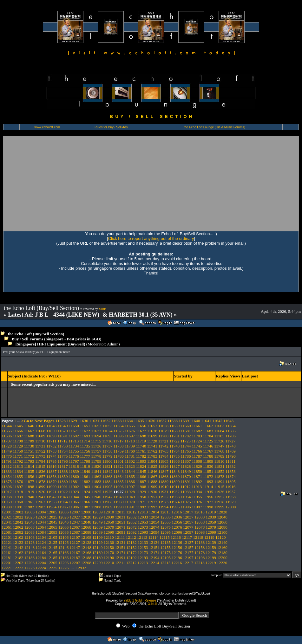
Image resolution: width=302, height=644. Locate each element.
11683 (208, 431)
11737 (108, 446)
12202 (18, 563)
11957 (219, 497)
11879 (51, 482)
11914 (208, 487)
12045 (52, 522)
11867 (152, 477)
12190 (109, 558)
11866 (141, 477)
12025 (52, 517)
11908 (141, 487)
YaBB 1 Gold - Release (140, 600)
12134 (154, 542)
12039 (211, 517)
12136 (177, 542)
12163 (30, 553)
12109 (98, 537)
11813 (18, 466)
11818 (74, 466)
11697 (130, 436)
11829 (197, 466)
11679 (163, 431)
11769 (231, 451)
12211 (120, 563)
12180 (222, 553)
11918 (18, 492)
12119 (209, 537)
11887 (141, 482)
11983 (40, 507)
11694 (96, 436)
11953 (174, 497)
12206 (64, 563)
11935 (208, 492)
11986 (74, 507)
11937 (230, 492)
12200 (222, 558)
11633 (116, 421)
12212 (131, 563)
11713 (74, 441)
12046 (64, 522)
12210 (109, 563)
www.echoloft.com (47, 127)
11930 (152, 492)
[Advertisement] (151, 184)
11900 (51, 487)
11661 (197, 426)
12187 (75, 558)
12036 (177, 517)
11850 (197, 471)
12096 (177, 532)
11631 (94, 421)
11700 (163, 436)
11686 (7, 436)
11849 (186, 471)
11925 (96, 492)
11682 (197, 431)
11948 (119, 497)
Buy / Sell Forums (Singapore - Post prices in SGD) (57, 339)
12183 (30, 558)
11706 (231, 436)
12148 (86, 547)
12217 (188, 563)
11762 (152, 451)
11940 (29, 497)
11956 (208, 497)
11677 (141, 431)
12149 (98, 547)
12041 (7, 522)
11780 (119, 456)
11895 (231, 482)
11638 (173, 421)
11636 (150, 421)
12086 (64, 532)
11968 (108, 502)
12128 (86, 542)
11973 (163, 502)
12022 (18, 517)
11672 (85, 431)
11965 (74, 502)
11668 (40, 431)
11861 (85, 477)
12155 (166, 547)
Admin (113, 344)
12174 (154, 553)
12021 (7, 517)
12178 (200, 553)
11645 (18, 426)
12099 (211, 532)
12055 (166, 522)
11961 (29, 502)
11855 (18, 477)
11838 (62, 471)
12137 (188, 542)
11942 (51, 497)
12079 (211, 527)
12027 (75, 517)
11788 (208, 456)
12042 (18, 522)
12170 (109, 553)
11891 (186, 482)
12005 (52, 512)
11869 (174, 477)
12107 (75, 537)
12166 (64, 553)
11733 (62, 446)
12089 (98, 532)
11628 (61, 421)
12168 (86, 553)
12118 (198, 537)
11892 (197, 482)
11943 (62, 497)
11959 (7, 502)
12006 (64, 512)
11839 (74, 471)
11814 (29, 466)
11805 (163, 461)
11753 (51, 451)
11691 (62, 436)
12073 (143, 527)
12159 (211, 547)
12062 (18, 527)
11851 (208, 471)
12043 (30, 522)
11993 (152, 507)
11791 (7, 461)
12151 (120, 547)
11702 (186, 436)
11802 (130, 461)
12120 (221, 537)
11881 (74, 482)
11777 (85, 456)
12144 (41, 547)
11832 (231, 466)
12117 (187, 537)
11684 (219, 431)
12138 (200, 542)
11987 (85, 507)
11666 (18, 431)
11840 (85, 471)
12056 (177, 522)
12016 (177, 512)
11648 (51, 426)
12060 (222, 522)
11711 (51, 441)
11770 (7, 456)
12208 (86, 563)
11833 (7, 471)
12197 (188, 558)
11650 (74, 426)
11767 (208, 451)
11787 (197, 456)
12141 (7, 547)
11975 (186, 502)
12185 (52, 558)
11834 (18, 471)
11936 (219, 492)
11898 (29, 487)
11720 (152, 441)
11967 (96, 502)
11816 (51, 466)
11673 (96, 431)
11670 (62, 431)
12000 (231, 507)
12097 (188, 532)
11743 (174, 446)
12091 (120, 532)
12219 (211, 563)
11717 (118, 441)
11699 (152, 436)
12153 (143, 547)
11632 (105, 421)
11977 (208, 502)
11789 (219, 456)
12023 (30, 517)
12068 (86, 527)
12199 (211, 558)
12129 (98, 542)
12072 (131, 527)
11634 (128, 421)
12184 (41, 558)
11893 (208, 482)
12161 (7, 553)
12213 (143, 563)
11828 (186, 466)
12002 (18, 512)
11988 (96, 507)
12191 (120, 558)
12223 (30, 568)
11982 (29, 507)
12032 (131, 517)
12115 (165, 537)
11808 (197, 461)
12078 (200, 527)
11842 (108, 471)
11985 (62, 507)
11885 (119, 482)
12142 (18, 547)
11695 (108, 436)
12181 (7, 558)
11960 (18, 502)
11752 (40, 451)
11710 (40, 441)
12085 (52, 532)
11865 (130, 477)
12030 (109, 517)
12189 (98, 558)
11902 (74, 487)
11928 (130, 492)
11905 (108, 487)
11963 (51, 502)
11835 (29, 471)
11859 (62, 477)
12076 (177, 527)
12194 (154, 558)
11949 (130, 497)
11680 (174, 431)
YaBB (102, 309)
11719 (141, 441)
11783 (152, 456)
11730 (29, 446)
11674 (108, 431)
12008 (86, 512)
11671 (74, 431)
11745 (197, 446)
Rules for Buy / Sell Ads (111, 127)
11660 (186, 426)
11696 (119, 436)
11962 (40, 502)
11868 (163, 477)
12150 (109, 547)
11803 (141, 461)
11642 (217, 421)
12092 (131, 532)
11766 (197, 451)
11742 (163, 446)
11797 (74, 461)
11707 (7, 441)
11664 (231, 426)
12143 (30, 547)
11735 (85, 446)
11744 (186, 446)
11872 (208, 477)
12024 (41, 517)
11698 (141, 436)
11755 (74, 451)
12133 (143, 542)
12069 (98, 527)
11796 (62, 461)
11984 (51, 507)
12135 (166, 542)
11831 (219, 466)
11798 (85, 461)
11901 (62, 487)
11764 (174, 451)
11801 (119, 461)
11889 (163, 482)
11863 (108, 477)
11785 (174, 456)
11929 (141, 492)
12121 (7, 542)
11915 (219, 487)
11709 (29, 441)
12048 (86, 522)
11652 (96, 426)
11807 (186, 461)
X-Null (152, 604)
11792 (18, 461)
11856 (29, 477)
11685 (231, 431)
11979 (231, 502)
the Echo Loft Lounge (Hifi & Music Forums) (214, 127)
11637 (161, 421)
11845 (141, 471)
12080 (222, 527)
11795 (51, 461)
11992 (141, 507)
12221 (7, 568)
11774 (51, 456)
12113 (142, 537)
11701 (174, 436)
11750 (18, 451)
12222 (18, 568)
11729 (18, 446)
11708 (18, 441)
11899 (40, 487)
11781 (130, 456)
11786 (186, 456)
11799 (96, 461)
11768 (219, 451)
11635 (139, 421)
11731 (40, 446)
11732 (51, 446)
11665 (7, 431)
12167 (75, 553)
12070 (109, 527)
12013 (143, 512)
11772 (29, 456)
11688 (29, 436)
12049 (98, 522)
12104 (41, 537)
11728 (7, 446)
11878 (40, 482)
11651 (85, 426)
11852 (219, 471)
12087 (75, 532)
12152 (131, 547)
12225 (52, 568)
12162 (18, 553)
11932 (174, 492)
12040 (222, 517)
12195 (166, 558)
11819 (85, 466)
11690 (51, 436)
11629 (72, 421)
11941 (40, 497)
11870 (186, 477)
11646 (29, 426)
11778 (96, 456)
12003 (30, 512)
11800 (108, 461)
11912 (186, 487)
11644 (7, 426)
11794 (40, 461)
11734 (74, 446)
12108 (86, 537)
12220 (222, 563)
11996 (186, 507)
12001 (7, 512)
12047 (75, 522)
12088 (86, 532)
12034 (154, 517)
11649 (62, 426)
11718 (130, 441)
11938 (7, 497)
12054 (154, 522)
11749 (7, 451)
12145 (52, 547)
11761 (141, 451)
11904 (96, 487)
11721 (163, 441)
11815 (40, 466)
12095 (166, 532)
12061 (7, 527)
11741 (152, 446)
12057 (188, 522)
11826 (163, 466)
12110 (109, 537)
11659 (174, 426)
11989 (108, 507)
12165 (52, 553)
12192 (131, 558)
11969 (119, 502)
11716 (107, 441)
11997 (197, 507)
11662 (208, 426)
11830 (208, 466)
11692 (74, 436)
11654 (119, 426)
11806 (174, 461)
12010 (109, 512)
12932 (81, 568)
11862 (96, 477)
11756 (85, 451)
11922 (62, 492)
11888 (152, 482)
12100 (222, 532)
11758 (108, 451)
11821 (108, 466)
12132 (131, 542)
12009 (98, 512)
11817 (62, 466)
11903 (85, 487)
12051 (120, 522)
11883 (96, 482)
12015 (165, 512)
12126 (64, 542)
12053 (143, 522)
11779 (108, 456)
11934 (197, 492)
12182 (18, 558)
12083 (30, 532)
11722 (174, 441)
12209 (98, 563)
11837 (51, 471)
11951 (152, 497)
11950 (141, 497)
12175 (166, 553)
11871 (197, 477)
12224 (41, 568)
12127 (75, 542)
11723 (186, 441)
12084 (41, 532)
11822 (119, 466)
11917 (7, 492)
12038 (200, 517)
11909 (152, 487)
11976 (197, 502)
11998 (208, 507)
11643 (228, 421)
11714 (85, 441)
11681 (186, 431)
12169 (98, 553)
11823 (130, 466)
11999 (219, 507)
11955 (197, 497)
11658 (163, 426)
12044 (41, 522)
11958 (231, 497)
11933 (186, 492)
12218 (199, 563)
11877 (29, 482)
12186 (64, 558)
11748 (231, 446)
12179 (211, 553)
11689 (40, 436)
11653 (108, 426)
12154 (154, 547)
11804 (152, 461)
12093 (143, 532)
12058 (200, 522)
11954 (186, 497)
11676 (130, 431)
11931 (163, 492)
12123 (30, 542)
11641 (206, 421)
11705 (219, 436)
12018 (199, 512)
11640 (195, 421)
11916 (230, 487)
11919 (29, 492)
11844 (130, 471)
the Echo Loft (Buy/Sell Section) (36, 334)
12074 (154, 527)
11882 (85, 482)
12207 (75, 563)
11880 (62, 482)
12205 (52, 563)
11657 (152, 426)
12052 (131, 522)
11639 (184, 421)
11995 (174, 507)
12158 (200, 547)
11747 (219, 446)
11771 (18, 456)
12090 (109, 532)
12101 (7, 537)
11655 (130, 426)
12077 (188, 527)
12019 (211, 512)
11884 (108, 482)
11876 (18, 482)
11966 (85, 502)
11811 (231, 461)
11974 (174, 502)
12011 (120, 512)
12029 (98, 517)
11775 (62, 456)
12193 (143, 558)
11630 (83, 421)
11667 (29, 431)
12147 (75, 547)
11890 (174, 482)
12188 (86, 558)
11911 (174, 487)
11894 (219, 482)
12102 (18, 537)
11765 (186, 451)
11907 (130, 487)
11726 (219, 441)
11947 (108, 497)
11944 (74, 497)
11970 (130, 502)
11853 (231, 471)
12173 (143, 553)
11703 (197, 436)
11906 (119, 487)
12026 (64, 517)
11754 (62, 451)
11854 (7, 477)
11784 (163, 456)
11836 (40, 471)
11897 (18, 487)
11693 (85, 436)
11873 (219, 477)
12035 (166, 517)
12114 (153, 537)
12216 (177, 563)
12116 (176, 537)
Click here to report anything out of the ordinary (151, 238)
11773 (40, 456)
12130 (109, 542)
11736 (96, 446)
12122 (18, 542)
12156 (177, 547)
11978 (219, 502)
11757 (96, 451)
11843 (119, 471)
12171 (120, 553)
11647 (40, 426)
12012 (131, 512)
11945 (85, 497)
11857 (40, 477)
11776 (74, 456)
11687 (18, 436)
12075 (166, 527)
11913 (197, 487)
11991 (130, 507)
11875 (7, 482)
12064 (41, 527)
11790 (231, 456)
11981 (18, 507)
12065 (52, 527)
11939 (18, 497)
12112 (131, 537)
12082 (18, 532)
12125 (52, 542)
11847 (163, 471)
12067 (75, 527)
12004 (41, 512)
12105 (52, 537)
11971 (141, 502)
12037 (188, 517)
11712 (62, 441)
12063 (30, 527)
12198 (200, 558)
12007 (75, 512)
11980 (7, 507)
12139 (211, 542)
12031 (120, 517)
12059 (211, 522)
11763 (163, 451)
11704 (208, 436)
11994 (163, 507)
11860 (74, 477)
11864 (119, 477)
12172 (131, 553)
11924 (85, 492)
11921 (51, 492)
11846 (152, 471)
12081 (7, 532)
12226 (64, 568)
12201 (7, 563)
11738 (119, 446)
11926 (108, 492)
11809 (208, 461)
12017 (188, 512)
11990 (119, 507)
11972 (152, 502)
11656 (141, 426)
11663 (219, 426)
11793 (29, 461)
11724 (197, 441)
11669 (51, 431)
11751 (29, 451)
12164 (41, 553)
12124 (41, 542)
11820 (96, 466)
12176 (177, 553)
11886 (130, 482)
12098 (200, 532)
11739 (130, 446)
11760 (130, 451)
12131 (120, 542)
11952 (163, 497)
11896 (7, 487)
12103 (30, 537)
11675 (119, 431)
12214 (154, 563)
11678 (152, 431)
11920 (40, 492)
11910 (163, 487)
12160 (222, 547)
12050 (109, 522)
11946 (96, 497)
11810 (219, 461)
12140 (222, 542)
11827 (174, 466)
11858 (51, 477)
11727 (230, 441)
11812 (7, 466)
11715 (96, 441)
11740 (141, 446)
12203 (30, 563)
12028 (86, 517)
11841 (96, 471)
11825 (152, 466)
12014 (154, 512)
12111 (120, 537)
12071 (120, 527)
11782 (141, 456)
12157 (188, 547)
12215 (165, 563)
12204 (41, 563)
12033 (143, 517)
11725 (208, 441)
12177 (188, 553)
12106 (64, 537)
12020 (222, 512)
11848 (174, 471)
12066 (64, 527)
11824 (141, 466)
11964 (62, 502)
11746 (208, 446)
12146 (64, 547)
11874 (231, 477)
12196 (177, 558)
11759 (119, 451)
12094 (154, 532)
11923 (74, 492)
